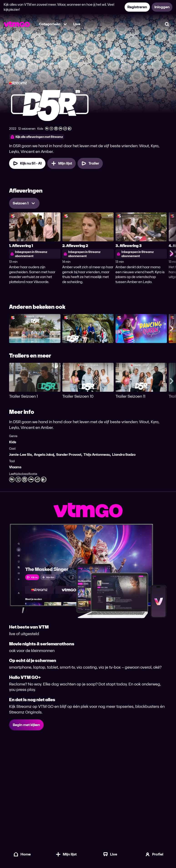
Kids (13, 442)
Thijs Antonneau (97, 455)
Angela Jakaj (44, 455)
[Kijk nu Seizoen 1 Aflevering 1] (27, 163)
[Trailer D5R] (90, 163)
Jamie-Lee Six (20, 455)
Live (77, 24)
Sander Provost (69, 455)
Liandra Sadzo (124, 455)
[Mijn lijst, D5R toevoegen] (62, 163)
